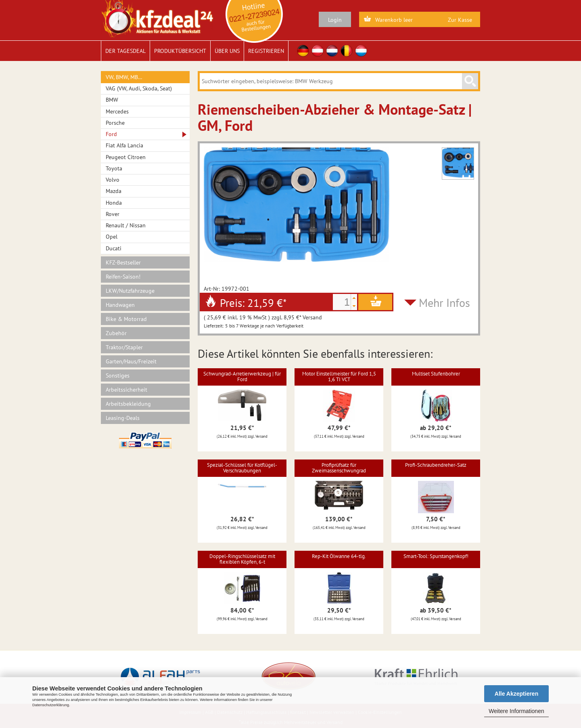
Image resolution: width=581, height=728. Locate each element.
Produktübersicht (180, 51)
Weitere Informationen (516, 711)
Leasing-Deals (123, 418)
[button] (354, 298)
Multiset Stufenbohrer (436, 374)
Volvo (113, 180)
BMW (112, 100)
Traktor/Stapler (124, 347)
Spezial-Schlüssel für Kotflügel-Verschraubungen (242, 468)
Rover (113, 214)
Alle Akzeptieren (516, 694)
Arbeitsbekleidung (128, 404)
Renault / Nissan (126, 225)
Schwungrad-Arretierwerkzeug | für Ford (242, 377)
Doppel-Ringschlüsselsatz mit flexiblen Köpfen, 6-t (242, 559)
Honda (114, 203)
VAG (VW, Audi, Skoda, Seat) (139, 88)
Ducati (114, 248)
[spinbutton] (342, 302)
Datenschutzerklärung (51, 705)
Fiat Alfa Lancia (124, 145)
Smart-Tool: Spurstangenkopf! (436, 556)
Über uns (227, 51)
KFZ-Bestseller (123, 262)
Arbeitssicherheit (126, 390)
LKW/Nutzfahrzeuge (130, 291)
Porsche (115, 123)
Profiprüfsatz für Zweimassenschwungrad (339, 468)
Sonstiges (118, 376)
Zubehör (116, 333)
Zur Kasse (460, 20)
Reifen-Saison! (123, 277)
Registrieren (266, 51)
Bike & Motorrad (126, 319)
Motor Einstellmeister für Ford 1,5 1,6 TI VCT (339, 377)
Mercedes (117, 111)
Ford (111, 134)
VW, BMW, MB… (124, 77)
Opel (112, 237)
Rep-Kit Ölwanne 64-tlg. (339, 556)
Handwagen (120, 305)
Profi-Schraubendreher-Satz (436, 465)
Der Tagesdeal (125, 51)
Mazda (114, 191)
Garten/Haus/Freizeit (131, 361)
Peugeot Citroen (126, 157)
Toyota (114, 168)
